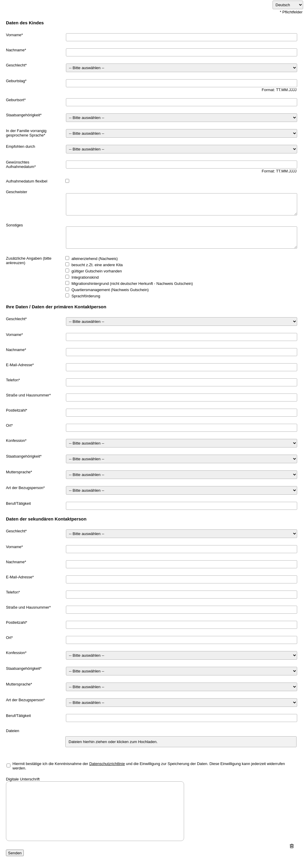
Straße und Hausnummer (28, 395)
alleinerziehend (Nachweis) (95, 259)
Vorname (14, 35)
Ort (9, 425)
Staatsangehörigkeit (23, 115)
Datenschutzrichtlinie (107, 764)
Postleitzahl (16, 410)
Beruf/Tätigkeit (18, 503)
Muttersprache (18, 472)
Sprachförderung (86, 296)
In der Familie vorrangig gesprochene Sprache (26, 133)
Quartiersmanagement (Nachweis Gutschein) (110, 290)
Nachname (15, 50)
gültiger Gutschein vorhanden (97, 271)
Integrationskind (85, 277)
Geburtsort (15, 100)
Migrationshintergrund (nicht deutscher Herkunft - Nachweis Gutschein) (132, 284)
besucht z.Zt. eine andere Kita (97, 265)
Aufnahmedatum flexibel (27, 181)
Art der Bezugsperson (25, 488)
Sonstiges (14, 225)
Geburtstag (15, 81)
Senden (15, 853)
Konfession (15, 441)
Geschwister (17, 192)
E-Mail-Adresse (19, 365)
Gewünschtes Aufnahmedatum (20, 164)
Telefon (12, 380)
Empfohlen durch (20, 146)
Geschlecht (16, 65)
